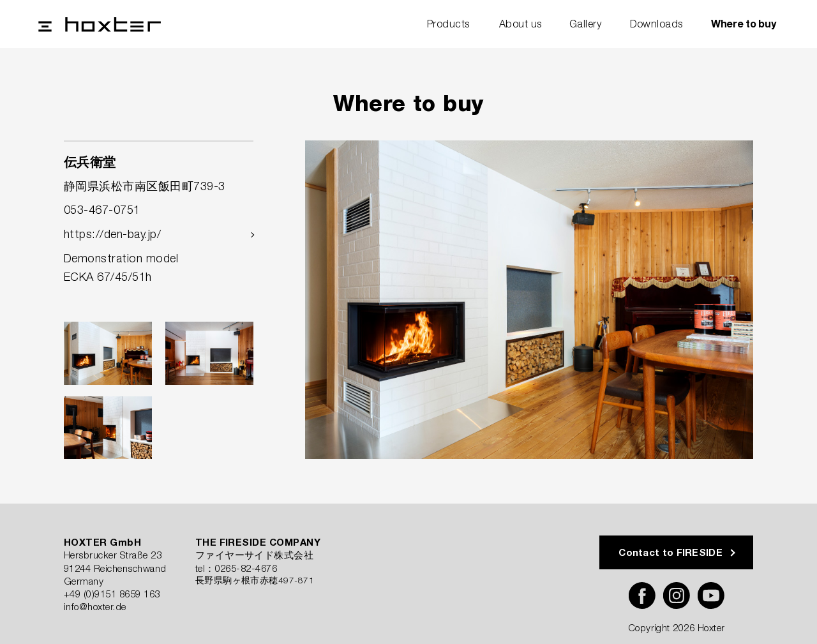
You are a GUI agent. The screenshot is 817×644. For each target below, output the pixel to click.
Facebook (642, 595)
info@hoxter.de (95, 606)
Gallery (585, 24)
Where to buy (743, 23)
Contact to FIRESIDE (671, 552)
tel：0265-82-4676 (236, 568)
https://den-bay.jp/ (112, 234)
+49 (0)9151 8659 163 (112, 594)
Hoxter (100, 24)
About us (521, 24)
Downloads (656, 24)
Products (448, 24)
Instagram (677, 595)
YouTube (711, 595)
